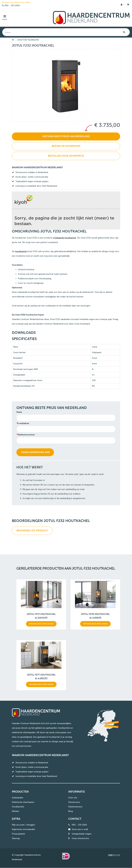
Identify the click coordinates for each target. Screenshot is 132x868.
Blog (71, 811)
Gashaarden (18, 798)
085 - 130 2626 (12, 6)
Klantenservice (75, 807)
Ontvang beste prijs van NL (41, 624)
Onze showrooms (80, 838)
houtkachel (21, 251)
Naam (19, 412)
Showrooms (74, 802)
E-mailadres (23, 423)
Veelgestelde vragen (82, 834)
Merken (15, 811)
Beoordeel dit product (32, 530)
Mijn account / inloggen (23, 825)
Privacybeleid (18, 834)
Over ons (73, 798)
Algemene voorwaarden (23, 829)
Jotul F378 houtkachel (95, 614)
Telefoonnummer (26, 435)
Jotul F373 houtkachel (41, 614)
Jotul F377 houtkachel (41, 675)
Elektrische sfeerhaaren (23, 802)
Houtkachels (18, 807)
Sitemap (16, 838)
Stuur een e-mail (80, 829)
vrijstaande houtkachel (65, 238)
